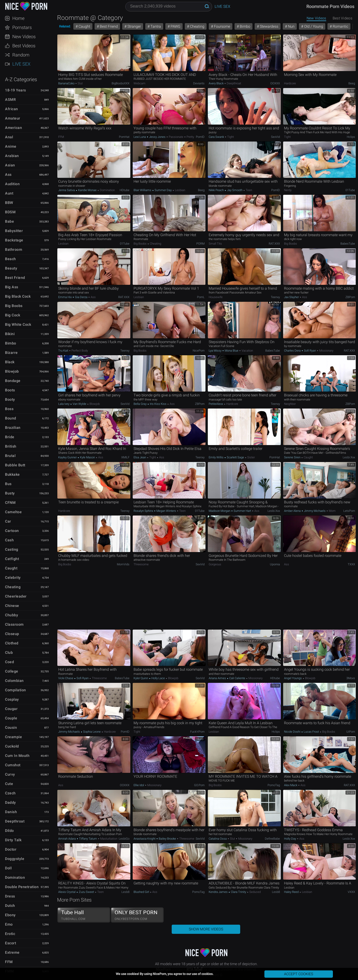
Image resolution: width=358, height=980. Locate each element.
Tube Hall (84, 915)
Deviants (199, 83)
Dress (10, 896)
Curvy (10, 774)
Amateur (13, 118)
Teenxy (275, 297)
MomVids (123, 564)
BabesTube (348, 244)
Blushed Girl (142, 892)
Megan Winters (166, 511)
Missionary (326, 351)
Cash (9, 540)
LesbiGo (124, 839)
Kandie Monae (87, 190)
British (11, 446)
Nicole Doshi (293, 732)
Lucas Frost (311, 732)
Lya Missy (215, 351)
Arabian (12, 156)
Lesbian (180, 190)
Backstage (14, 240)
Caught (11, 568)
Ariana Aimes (218, 678)
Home (18, 18)
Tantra (155, 26)
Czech (10, 793)
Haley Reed (292, 892)
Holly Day (290, 839)
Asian (10, 165)
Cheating (13, 587)
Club (9, 653)
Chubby (12, 615)
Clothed (12, 643)
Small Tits (215, 244)
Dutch (10, 906)
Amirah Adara (67, 839)
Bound (11, 418)
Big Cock (13, 315)
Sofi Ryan (310, 351)
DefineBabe (272, 839)
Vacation (247, 351)
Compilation (16, 690)
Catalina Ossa (218, 839)
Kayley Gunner (68, 457)
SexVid (275, 137)
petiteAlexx (216, 404)
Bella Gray (140, 404)
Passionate (176, 137)
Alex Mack (291, 785)
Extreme (12, 952)
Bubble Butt (15, 465)
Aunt (9, 193)
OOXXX (275, 83)
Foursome (222, 26)
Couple (11, 718)
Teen (249, 190)
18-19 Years (16, 90)
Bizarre (11, 353)
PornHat (124, 137)
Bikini (10, 334)
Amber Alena (293, 511)
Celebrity (13, 578)
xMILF (125, 457)
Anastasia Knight (145, 839)
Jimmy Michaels (315, 511)
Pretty (190, 137)
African (12, 109)
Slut (80, 83)
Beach (11, 259)
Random (21, 55)
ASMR (10, 100)
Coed (9, 662)
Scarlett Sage (235, 457)
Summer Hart (242, 511)
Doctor (11, 849)
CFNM (10, 503)
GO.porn (199, 785)
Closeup (12, 634)
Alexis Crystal (67, 892)
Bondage (13, 381)
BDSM (10, 212)
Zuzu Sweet (86, 892)
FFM (9, 962)
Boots (10, 390)
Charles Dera (293, 351)
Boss (9, 409)
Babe (9, 221)
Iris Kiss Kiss (158, 404)
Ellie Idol (139, 785)
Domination (15, 877)
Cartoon (12, 531)
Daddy (11, 802)
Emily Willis (216, 457)
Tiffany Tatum (88, 839)
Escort (11, 943)
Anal (9, 137)
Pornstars (22, 27)
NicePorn (199, 351)
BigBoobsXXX (121, 83)
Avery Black (216, 83)
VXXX (351, 892)
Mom (332, 511)
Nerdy (288, 190)
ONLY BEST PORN (137, 915)
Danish (11, 812)
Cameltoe (13, 512)
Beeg (352, 83)
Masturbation (108, 839)
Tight (230, 137)
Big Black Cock (18, 296)
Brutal (10, 456)
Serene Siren (293, 457)
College (12, 671)
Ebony (10, 915)
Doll (8, 868)
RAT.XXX (274, 244)
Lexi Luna (140, 137)
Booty (10, 399)
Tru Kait (64, 351)
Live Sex (21, 64)
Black (10, 362)
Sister (251, 457)
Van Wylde (79, 404)
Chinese (12, 606)
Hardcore (290, 83)
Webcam (140, 83)
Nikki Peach (217, 190)
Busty (10, 493)
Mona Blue (232, 351)
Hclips (351, 137)
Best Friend (15, 278)
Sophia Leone (92, 732)
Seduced (255, 892)
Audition (12, 184)
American (13, 128)
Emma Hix (65, 297)
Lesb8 (125, 892)
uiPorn (351, 732)
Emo (9, 924)
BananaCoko (67, 83)
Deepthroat (15, 821)
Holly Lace (158, 678)
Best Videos (24, 46)
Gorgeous (215, 564)
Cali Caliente (237, 678)
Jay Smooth (235, 190)
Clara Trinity (238, 892)
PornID (200, 137)
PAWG (175, 26)
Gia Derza (81, 297)
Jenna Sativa (67, 190)
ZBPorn (350, 297)
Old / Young (313, 26)
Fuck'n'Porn (197, 732)
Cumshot (13, 765)
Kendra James (218, 892)
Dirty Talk (13, 840)
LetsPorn (349, 511)
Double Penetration (22, 887)
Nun (291, 26)
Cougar (11, 709)
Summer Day (163, 190)
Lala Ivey (64, 404)
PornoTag (274, 785)
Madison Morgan (220, 511)
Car (8, 521)
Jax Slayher (292, 297)
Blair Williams (143, 190)
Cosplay (12, 699)
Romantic (340, 26)
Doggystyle (15, 859)
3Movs (351, 678)
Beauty (11, 268)
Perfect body (79, 351)
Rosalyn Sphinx (144, 511)
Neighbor (290, 404)
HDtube (125, 190)
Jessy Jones (157, 137)
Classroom (14, 624)
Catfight (12, 559)
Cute (9, 784)
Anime (11, 146)
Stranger (134, 26)
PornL (201, 297)
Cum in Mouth (17, 756)
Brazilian (13, 428)
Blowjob (12, 371)
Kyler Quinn (141, 678)
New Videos (24, 37)
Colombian (14, 681)
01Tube (350, 190)
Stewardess (269, 26)
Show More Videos (206, 929)
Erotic (10, 934)
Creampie (13, 737)
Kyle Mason (87, 457)
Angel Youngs (293, 678)
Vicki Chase (66, 678)
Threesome (141, 564)
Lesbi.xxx (349, 457)
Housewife (216, 297)
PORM (200, 244)
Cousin (11, 728)
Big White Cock (18, 324)
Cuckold (12, 746)
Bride (10, 437)
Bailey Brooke (167, 839)
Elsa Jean (140, 457)
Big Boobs (14, 306)
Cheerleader (16, 596)
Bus (8, 484)
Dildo (9, 831)
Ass (8, 175)
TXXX (351, 564)
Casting (12, 549)
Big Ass (12, 287)
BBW (9, 203)
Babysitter (14, 231)
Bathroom (14, 250)
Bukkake (12, 474)
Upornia (275, 564)
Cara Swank (217, 137)
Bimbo (11, 343)
